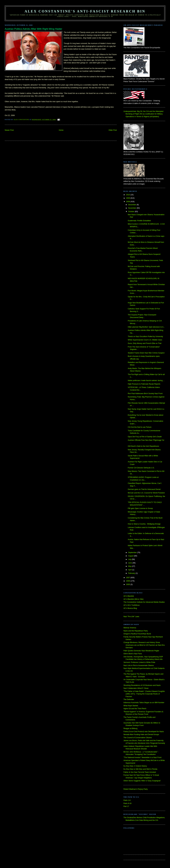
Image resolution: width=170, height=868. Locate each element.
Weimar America (130, 628)
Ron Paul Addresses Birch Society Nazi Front (145, 394)
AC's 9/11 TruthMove (132, 605)
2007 (128, 578)
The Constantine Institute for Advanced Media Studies (144, 602)
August (131, 556)
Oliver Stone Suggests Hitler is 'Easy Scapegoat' (142, 781)
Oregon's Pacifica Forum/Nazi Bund (137, 634)
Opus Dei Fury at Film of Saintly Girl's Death (145, 437)
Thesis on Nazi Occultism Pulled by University (145, 336)
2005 (128, 584)
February (132, 573)
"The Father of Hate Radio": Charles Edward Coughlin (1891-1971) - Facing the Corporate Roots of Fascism (144, 694)
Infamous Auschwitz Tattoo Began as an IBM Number (144, 703)
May (130, 566)
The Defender (129, 699)
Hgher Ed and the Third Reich (135, 709)
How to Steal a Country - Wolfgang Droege (144, 524)
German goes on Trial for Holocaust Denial (144, 489)
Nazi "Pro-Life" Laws (131, 617)
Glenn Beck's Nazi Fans (133, 654)
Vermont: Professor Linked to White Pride (139, 662)
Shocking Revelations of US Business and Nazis (142, 685)
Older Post (113, 130)
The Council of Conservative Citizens (138, 738)
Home (61, 130)
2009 (128, 198)
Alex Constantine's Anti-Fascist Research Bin (85, 11)
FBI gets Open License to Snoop (140, 508)
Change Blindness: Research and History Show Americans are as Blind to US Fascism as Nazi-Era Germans (144, 645)
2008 (128, 202)
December (132, 205)
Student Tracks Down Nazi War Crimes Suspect (146, 353)
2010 (128, 195)
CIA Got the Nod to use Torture (140, 427)
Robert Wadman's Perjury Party (136, 789)
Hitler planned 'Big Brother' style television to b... (146, 327)
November (132, 208)
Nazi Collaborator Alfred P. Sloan (136, 688)
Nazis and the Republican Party (136, 631)
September (133, 553)
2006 (128, 581)
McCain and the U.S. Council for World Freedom (146, 493)
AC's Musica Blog (130, 608)
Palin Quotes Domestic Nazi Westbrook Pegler (141, 651)
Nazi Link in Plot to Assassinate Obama (139, 665)
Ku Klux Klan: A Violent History (135, 766)
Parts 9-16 (127, 803)
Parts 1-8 (127, 800)
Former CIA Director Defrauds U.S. (141, 468)
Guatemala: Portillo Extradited (139, 221)
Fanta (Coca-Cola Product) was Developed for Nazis (144, 732)
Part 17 (126, 806)
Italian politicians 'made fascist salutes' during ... (146, 380)
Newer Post (9, 130)
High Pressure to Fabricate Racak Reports (144, 384)
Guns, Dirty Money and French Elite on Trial (145, 343)
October (132, 212)
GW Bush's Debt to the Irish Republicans (143, 446)
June (130, 563)
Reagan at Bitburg (130, 728)
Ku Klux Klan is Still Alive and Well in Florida (140, 769)
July (130, 559)
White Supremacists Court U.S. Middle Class (145, 340)
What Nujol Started (131, 706)
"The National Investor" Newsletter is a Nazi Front (142, 757)
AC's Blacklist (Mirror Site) (133, 599)
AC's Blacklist (129, 596)
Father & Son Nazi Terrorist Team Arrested (140, 772)
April (130, 570)
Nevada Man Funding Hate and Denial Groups (141, 734)
